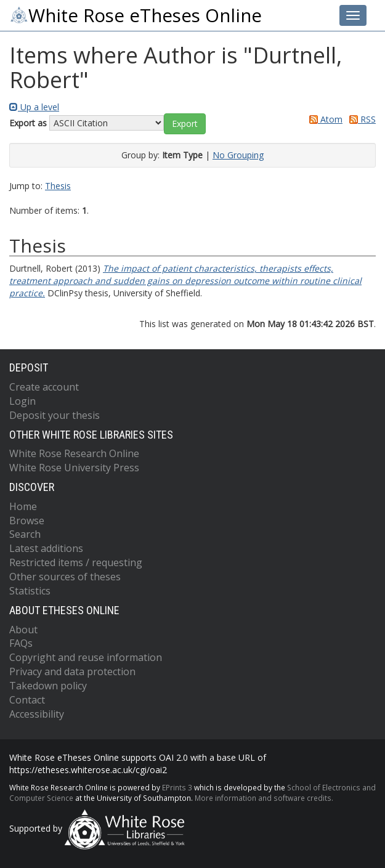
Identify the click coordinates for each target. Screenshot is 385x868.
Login (22, 401)
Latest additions (46, 548)
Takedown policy (48, 686)
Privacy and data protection (72, 671)
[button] (185, 124)
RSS (360, 119)
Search (25, 534)
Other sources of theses (65, 577)
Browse (27, 521)
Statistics (30, 591)
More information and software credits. (264, 798)
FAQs (21, 643)
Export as (28, 123)
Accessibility (37, 714)
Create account (44, 387)
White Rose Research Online (74, 453)
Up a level (34, 107)
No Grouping (238, 155)
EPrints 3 (177, 787)
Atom (324, 119)
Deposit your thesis (55, 415)
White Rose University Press (74, 468)
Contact (27, 700)
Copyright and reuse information (86, 657)
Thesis (58, 186)
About (23, 630)
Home (23, 506)
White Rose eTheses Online (136, 15)
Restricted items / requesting (76, 562)
